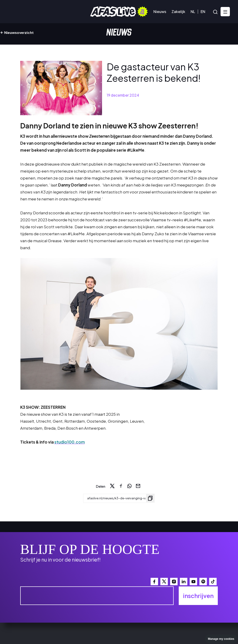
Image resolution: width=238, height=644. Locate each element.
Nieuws (160, 11)
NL (193, 11)
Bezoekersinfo (44, 11)
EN (203, 11)
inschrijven (198, 596)
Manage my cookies (221, 639)
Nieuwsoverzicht (17, 32)
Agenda (15, 11)
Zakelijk (178, 11)
